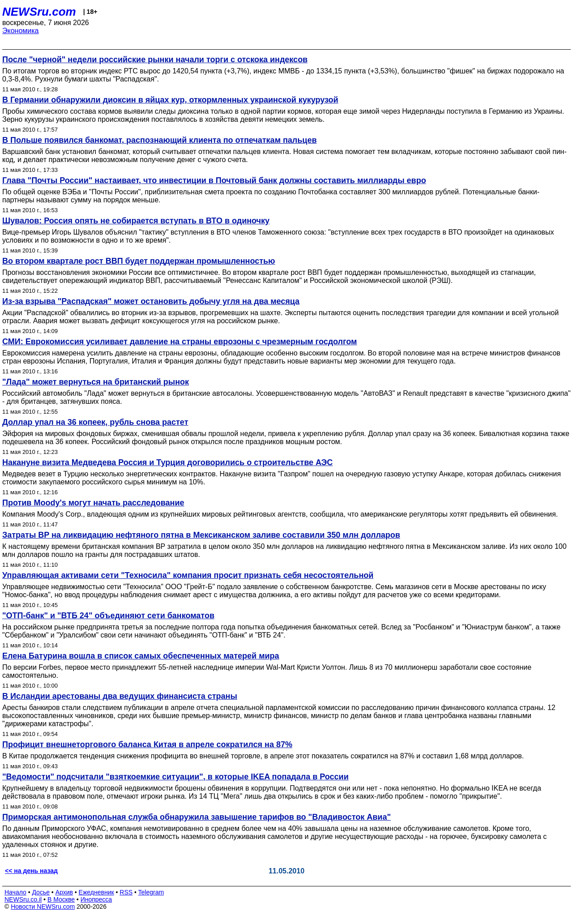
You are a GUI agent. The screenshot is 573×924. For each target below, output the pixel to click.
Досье (41, 892)
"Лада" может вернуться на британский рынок (96, 382)
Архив (64, 892)
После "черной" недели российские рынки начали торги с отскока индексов (155, 60)
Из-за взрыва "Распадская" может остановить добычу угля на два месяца (151, 301)
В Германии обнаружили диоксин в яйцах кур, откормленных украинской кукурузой (170, 100)
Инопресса (96, 899)
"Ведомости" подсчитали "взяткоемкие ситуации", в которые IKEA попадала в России (175, 777)
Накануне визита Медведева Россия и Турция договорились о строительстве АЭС (167, 462)
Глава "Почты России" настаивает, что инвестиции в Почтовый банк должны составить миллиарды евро (214, 180)
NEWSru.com (39, 12)
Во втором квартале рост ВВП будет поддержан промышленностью (139, 261)
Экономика (21, 31)
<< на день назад (31, 871)
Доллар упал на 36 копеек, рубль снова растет (95, 422)
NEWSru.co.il (23, 899)
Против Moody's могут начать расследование (93, 503)
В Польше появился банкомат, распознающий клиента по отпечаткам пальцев (159, 140)
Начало (15, 892)
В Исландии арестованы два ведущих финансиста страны (120, 696)
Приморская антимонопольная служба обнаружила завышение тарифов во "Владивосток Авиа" (197, 817)
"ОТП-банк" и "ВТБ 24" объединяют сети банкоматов (108, 616)
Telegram (151, 892)
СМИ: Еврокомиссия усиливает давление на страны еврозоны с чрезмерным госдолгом (180, 342)
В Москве (61, 899)
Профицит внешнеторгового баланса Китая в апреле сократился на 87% (147, 744)
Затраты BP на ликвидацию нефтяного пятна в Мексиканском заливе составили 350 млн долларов (201, 535)
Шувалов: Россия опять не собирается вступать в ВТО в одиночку (136, 221)
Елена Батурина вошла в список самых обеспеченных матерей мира (141, 656)
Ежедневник (96, 892)
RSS (126, 892)
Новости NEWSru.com (43, 907)
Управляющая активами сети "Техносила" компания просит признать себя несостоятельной (188, 575)
